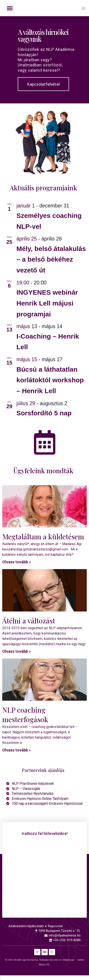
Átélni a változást (29, 621)
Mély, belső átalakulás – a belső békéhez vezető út (51, 259)
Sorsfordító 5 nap (44, 413)
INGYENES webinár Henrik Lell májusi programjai (47, 303)
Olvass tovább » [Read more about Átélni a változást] (17, 651)
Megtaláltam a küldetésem (43, 536)
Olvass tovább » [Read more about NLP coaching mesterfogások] (17, 750)
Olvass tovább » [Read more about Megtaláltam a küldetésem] (17, 562)
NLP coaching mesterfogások (25, 715)
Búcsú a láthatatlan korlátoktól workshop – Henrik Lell (50, 380)
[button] (10, 8)
